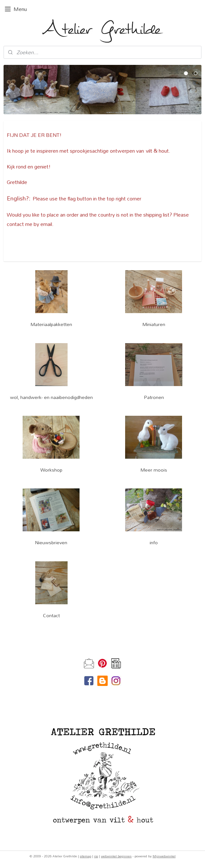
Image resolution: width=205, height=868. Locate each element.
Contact (51, 615)
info (154, 542)
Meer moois (154, 470)
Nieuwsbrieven (51, 542)
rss (96, 856)
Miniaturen (154, 324)
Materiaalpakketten (51, 324)
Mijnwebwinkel (164, 856)
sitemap (86, 856)
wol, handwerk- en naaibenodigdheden (51, 397)
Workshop (51, 470)
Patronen (154, 397)
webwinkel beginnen (116, 856)
